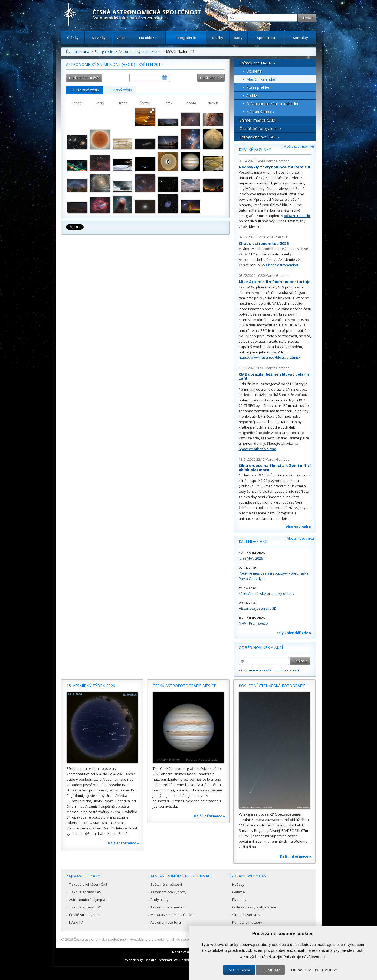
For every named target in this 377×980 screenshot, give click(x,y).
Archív (252, 95)
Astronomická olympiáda (89, 900)
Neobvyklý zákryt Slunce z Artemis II (274, 167)
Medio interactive (162, 960)
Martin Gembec (277, 161)
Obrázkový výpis (85, 90)
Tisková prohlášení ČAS (88, 884)
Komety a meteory (247, 922)
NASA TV (76, 922)
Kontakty (300, 38)
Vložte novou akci (301, 538)
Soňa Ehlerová (276, 237)
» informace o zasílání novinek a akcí (269, 670)
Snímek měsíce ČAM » (259, 120)
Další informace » (123, 843)
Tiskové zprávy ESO (85, 907)
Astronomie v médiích (168, 907)
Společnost (266, 38)
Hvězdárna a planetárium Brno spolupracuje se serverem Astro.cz (184, 939)
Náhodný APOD (260, 112)
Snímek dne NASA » (257, 63)
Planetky (239, 900)
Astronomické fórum (167, 922)
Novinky (99, 38)
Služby (218, 38)
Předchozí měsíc (86, 78)
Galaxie (239, 892)
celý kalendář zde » (294, 633)
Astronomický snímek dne (140, 51)
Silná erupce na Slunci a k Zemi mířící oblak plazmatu (275, 468)
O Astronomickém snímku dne (273, 104)
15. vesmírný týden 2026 (91, 686)
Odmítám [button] (271, 970)
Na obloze (148, 38)
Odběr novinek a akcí (261, 648)
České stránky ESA (84, 915)
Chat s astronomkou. (283, 265)
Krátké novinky (255, 149)
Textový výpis (120, 90)
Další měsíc (209, 78)
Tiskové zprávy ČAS (85, 892)
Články (73, 38)
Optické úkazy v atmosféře (254, 907)
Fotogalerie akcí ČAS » (260, 137)
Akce (121, 38)
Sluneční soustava (247, 915)
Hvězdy (238, 884)
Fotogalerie (186, 38)
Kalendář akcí (253, 541)
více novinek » (299, 527)
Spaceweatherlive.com (257, 449)
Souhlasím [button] (240, 970)
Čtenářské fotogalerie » (261, 129)
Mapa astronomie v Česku (172, 915)
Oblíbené (254, 71)
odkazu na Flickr (297, 216)
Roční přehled (258, 87)
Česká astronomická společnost (100, 939)
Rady (238, 38)
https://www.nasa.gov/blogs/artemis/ (269, 357)
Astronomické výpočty (168, 892)
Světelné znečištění (166, 884)
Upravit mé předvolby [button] (314, 970)
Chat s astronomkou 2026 (264, 243)
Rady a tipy (160, 900)
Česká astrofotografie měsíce (184, 686)
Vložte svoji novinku (299, 146)
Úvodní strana (78, 51)
